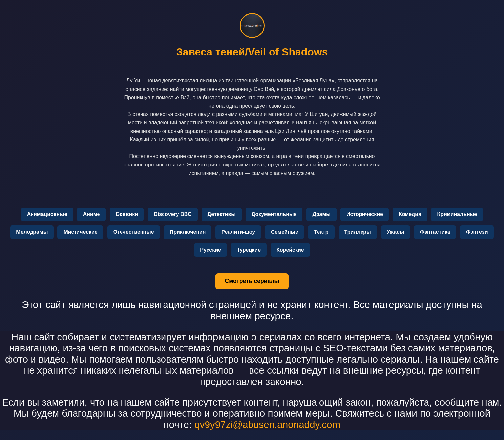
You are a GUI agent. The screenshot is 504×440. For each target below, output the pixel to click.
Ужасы (395, 232)
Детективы (222, 214)
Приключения (188, 232)
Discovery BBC (173, 214)
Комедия (410, 214)
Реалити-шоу (238, 232)
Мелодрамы (32, 232)
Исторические (365, 214)
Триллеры (358, 232)
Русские (210, 250)
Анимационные (47, 214)
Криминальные (457, 214)
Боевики (127, 214)
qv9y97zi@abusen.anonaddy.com (267, 424)
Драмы (321, 214)
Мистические (80, 232)
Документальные (274, 214)
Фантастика (435, 232)
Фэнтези (477, 232)
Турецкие (249, 250)
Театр (321, 232)
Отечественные (134, 232)
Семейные (285, 232)
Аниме (92, 214)
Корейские (290, 250)
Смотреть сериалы (252, 281)
